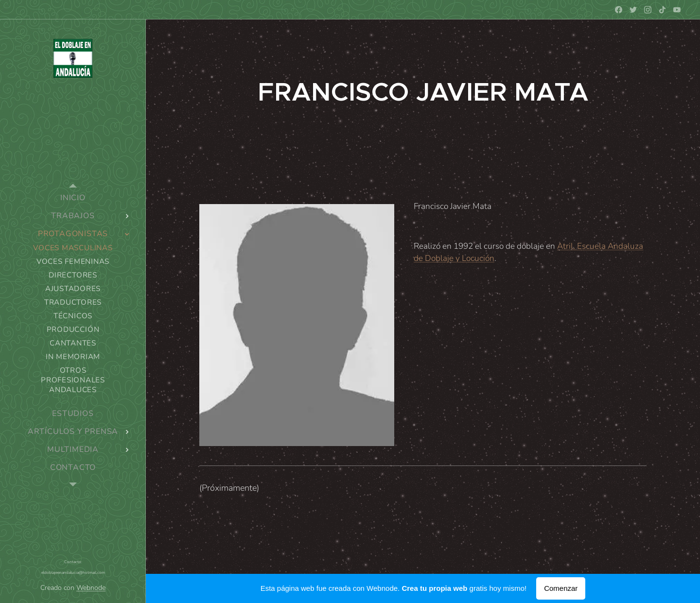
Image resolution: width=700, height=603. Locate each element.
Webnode (91, 588)
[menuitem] (73, 198)
